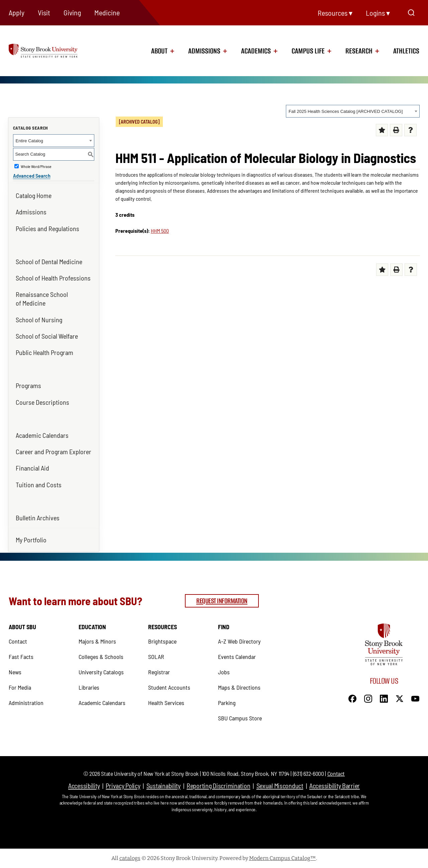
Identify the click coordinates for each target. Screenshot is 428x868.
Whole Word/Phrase (36, 166)
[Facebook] (352, 698)
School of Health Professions (53, 278)
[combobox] (353, 111)
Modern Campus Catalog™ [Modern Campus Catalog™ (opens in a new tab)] (283, 858)
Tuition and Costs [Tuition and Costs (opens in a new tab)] (39, 485)
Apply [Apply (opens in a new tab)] (17, 12)
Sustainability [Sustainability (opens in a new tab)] (164, 786)
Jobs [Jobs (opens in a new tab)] (224, 672)
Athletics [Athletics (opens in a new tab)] (406, 51)
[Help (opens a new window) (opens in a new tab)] (410, 130)
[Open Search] (411, 13)
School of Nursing (39, 320)
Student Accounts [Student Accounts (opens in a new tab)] (169, 687)
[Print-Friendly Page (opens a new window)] (396, 130)
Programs (28, 385)
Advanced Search (32, 176)
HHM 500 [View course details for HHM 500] (160, 231)
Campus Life (308, 51)
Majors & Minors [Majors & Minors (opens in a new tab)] (97, 641)
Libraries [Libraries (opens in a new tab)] (89, 687)
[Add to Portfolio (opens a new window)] (382, 130)
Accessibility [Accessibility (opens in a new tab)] (84, 786)
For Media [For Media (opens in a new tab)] (20, 687)
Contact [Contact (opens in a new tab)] (18, 641)
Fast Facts (21, 657)
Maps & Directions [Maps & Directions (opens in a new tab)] (239, 687)
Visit (44, 12)
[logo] (51, 50)
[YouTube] (415, 698)
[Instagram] (368, 698)
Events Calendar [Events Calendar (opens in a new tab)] (237, 657)
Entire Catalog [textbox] (29, 141)
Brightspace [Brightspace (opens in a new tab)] (162, 641)
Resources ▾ (335, 13)
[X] (400, 698)
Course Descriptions (42, 402)
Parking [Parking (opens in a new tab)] (227, 703)
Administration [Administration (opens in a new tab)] (26, 703)
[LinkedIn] (384, 698)
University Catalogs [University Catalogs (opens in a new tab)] (101, 672)
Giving (72, 12)
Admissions (204, 51)
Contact (336, 773)
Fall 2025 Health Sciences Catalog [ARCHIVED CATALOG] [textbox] (346, 111)
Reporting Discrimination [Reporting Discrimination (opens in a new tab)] (218, 786)
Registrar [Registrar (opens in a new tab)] (159, 672)
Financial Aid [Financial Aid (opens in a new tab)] (32, 468)
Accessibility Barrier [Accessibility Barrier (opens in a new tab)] (335, 786)
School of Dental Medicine (49, 262)
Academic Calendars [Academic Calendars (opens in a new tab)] (42, 435)
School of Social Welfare (47, 336)
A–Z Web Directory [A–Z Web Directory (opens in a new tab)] (239, 641)
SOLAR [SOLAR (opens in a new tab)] (156, 657)
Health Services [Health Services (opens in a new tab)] (166, 703)
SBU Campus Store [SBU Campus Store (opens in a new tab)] (240, 718)
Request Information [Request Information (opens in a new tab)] (222, 601)
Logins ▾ (378, 13)
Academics (256, 51)
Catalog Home (34, 195)
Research (359, 51)
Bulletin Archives (38, 518)
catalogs (130, 858)
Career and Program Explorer (53, 452)
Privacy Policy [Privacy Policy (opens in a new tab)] (123, 786)
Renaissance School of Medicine (42, 299)
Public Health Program (44, 352)
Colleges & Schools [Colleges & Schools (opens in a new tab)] (101, 657)
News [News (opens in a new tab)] (15, 672)
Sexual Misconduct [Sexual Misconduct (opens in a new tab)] (280, 786)
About (159, 51)
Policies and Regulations (47, 228)
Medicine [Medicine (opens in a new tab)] (107, 12)
